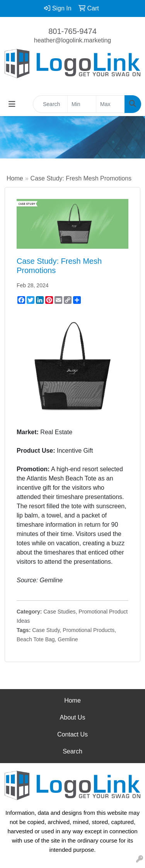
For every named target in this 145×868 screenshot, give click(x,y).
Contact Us (72, 734)
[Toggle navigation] (12, 104)
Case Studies (59, 612)
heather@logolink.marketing (72, 40)
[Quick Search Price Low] (82, 104)
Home (15, 178)
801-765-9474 (72, 31)
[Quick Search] (50, 104)
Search (72, 751)
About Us (73, 717)
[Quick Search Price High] (110, 104)
